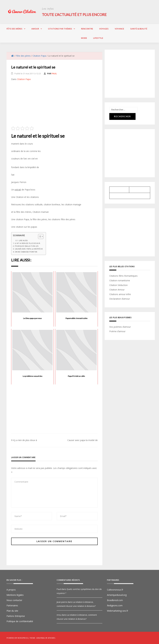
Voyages (104, 29)
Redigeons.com (115, 605)
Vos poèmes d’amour (120, 327)
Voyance (119, 29)
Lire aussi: (24, 241)
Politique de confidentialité (20, 621)
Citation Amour (117, 290)
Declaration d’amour (120, 299)
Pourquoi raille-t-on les (27, 246)
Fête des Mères (14, 29)
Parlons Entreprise (16, 616)
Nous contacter (14, 600)
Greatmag (41, 638)
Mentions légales (15, 595)
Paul (54, 74)
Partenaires (12, 605)
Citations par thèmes (60, 29)
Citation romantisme (120, 280)
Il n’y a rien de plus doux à (24, 440)
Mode (84, 38)
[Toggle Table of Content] (39, 236)
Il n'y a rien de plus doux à (27, 243)
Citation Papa (24, 79)
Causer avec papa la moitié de (29, 249)
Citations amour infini (120, 294)
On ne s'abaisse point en (26, 252)
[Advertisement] (54, 105)
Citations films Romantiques (123, 276)
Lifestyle (98, 38)
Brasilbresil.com (115, 600)
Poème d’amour (117, 331)
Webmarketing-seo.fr (118, 611)
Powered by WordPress (17, 638)
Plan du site (12, 611)
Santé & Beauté (139, 29)
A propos (11, 589)
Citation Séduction (118, 285)
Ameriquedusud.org (117, 595)
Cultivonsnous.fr (115, 589)
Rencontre (87, 29)
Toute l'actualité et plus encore (75, 14)
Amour (35, 29)
